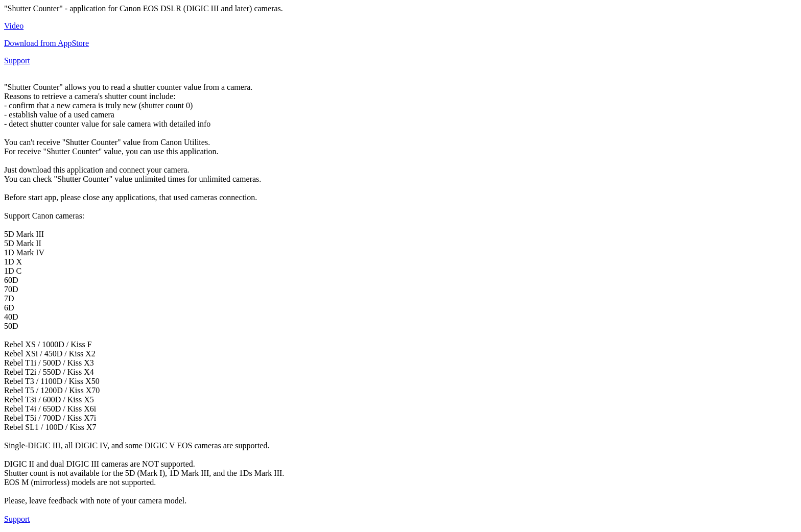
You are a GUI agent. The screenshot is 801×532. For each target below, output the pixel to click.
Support (17, 61)
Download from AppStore (46, 43)
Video (14, 26)
